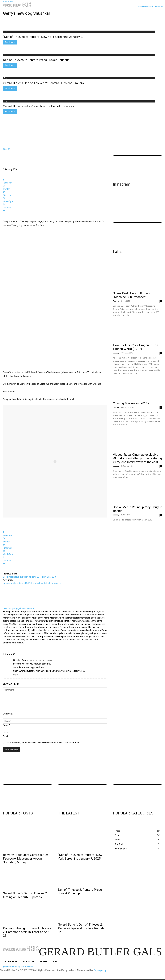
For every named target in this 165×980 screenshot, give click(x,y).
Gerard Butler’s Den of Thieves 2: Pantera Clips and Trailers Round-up (81, 928)
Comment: (8, 714)
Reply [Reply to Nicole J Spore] (15, 675)
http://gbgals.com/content (22, 608)
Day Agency (100, 970)
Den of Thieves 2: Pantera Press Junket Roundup (36, 60)
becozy (6, 149)
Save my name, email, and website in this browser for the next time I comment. (43, 743)
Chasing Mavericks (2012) (131, 403)
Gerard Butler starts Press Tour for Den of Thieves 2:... (40, 106)
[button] (134, 7)
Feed (6, 32)
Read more (10, 42)
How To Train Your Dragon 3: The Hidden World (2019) (136, 347)
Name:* (7, 725)
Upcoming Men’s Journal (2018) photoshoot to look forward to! (32, 583)
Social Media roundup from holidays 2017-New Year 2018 (30, 577)
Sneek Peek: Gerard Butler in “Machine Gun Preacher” (132, 295)
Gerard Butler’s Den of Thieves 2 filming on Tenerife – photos (25, 895)
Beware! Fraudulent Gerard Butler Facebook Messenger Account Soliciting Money (26, 859)
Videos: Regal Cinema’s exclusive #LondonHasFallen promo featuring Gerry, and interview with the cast (137, 458)
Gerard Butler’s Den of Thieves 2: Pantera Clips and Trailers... (45, 83)
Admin (116, 301)
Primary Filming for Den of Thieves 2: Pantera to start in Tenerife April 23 (27, 932)
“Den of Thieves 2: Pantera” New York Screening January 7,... (44, 37)
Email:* (6, 736)
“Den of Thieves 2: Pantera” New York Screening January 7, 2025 (80, 857)
